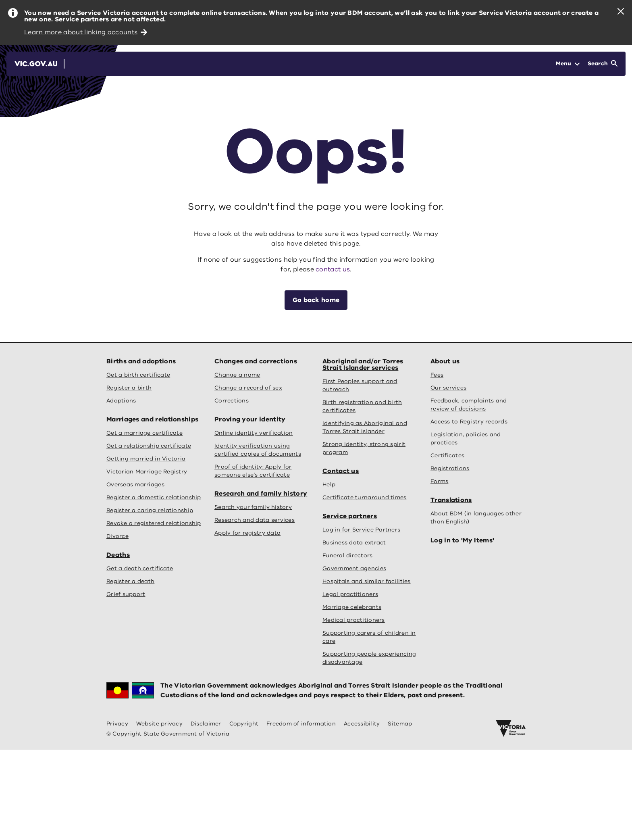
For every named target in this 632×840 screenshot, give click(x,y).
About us (445, 361)
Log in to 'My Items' (462, 540)
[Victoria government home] (511, 728)
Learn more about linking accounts (86, 32)
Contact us (341, 471)
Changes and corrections (256, 361)
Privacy (117, 724)
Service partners (350, 516)
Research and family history (261, 494)
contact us (333, 269)
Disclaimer (206, 724)
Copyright (244, 724)
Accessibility (362, 724)
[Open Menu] (568, 64)
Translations (451, 500)
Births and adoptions (141, 361)
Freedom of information (301, 724)
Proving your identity (250, 419)
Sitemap (400, 724)
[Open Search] (603, 64)
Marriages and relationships (152, 419)
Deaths (118, 555)
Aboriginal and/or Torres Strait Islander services (363, 365)
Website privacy (159, 724)
